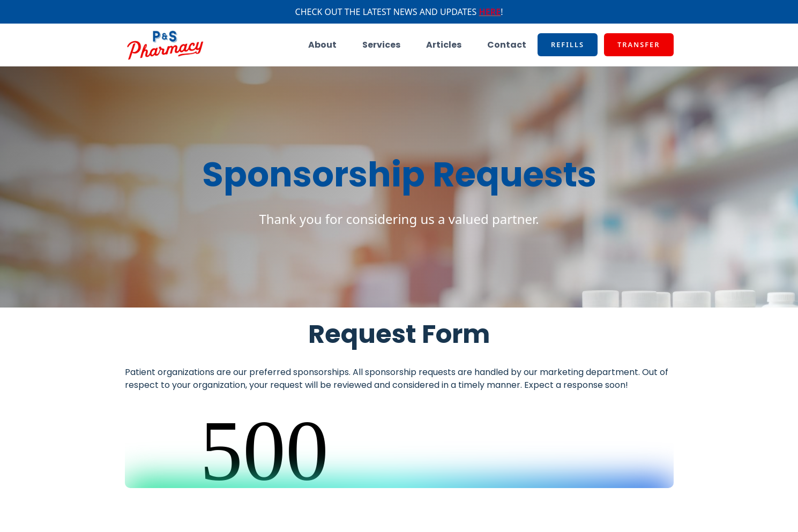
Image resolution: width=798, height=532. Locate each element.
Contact (507, 45)
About (322, 45)
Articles (444, 45)
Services (381, 45)
